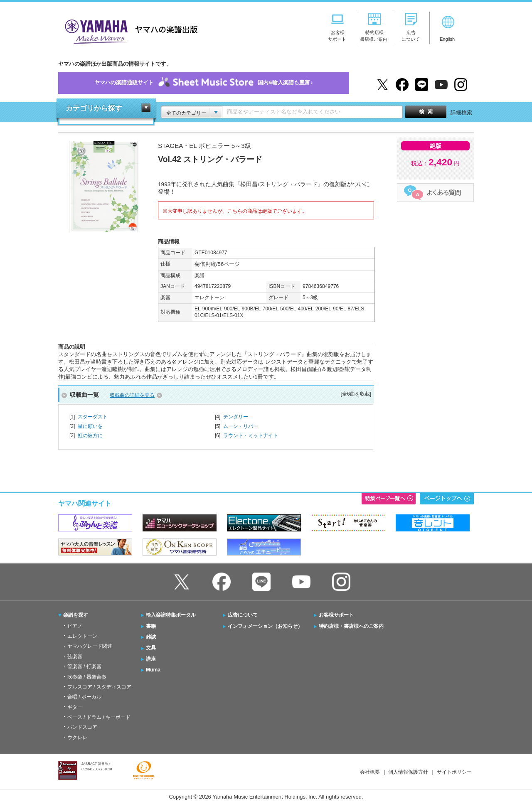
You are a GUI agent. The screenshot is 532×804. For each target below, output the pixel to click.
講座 (151, 659)
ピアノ (75, 626)
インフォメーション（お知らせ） (265, 626)
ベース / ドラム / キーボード (99, 717)
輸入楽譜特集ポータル (171, 615)
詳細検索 (461, 112)
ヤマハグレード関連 (90, 646)
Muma (153, 670)
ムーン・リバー (241, 426)
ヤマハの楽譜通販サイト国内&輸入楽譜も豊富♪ (204, 83)
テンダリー (236, 417)
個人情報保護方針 (408, 772)
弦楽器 (75, 656)
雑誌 (151, 637)
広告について (243, 615)
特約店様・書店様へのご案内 (351, 626)
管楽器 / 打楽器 (84, 666)
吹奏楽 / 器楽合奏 (87, 677)
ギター (75, 707)
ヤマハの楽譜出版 (129, 31)
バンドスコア (82, 727)
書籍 (151, 626)
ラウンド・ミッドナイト (251, 435)
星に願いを (90, 426)
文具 (151, 648)
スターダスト (93, 417)
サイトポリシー (454, 772)
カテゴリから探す (94, 108)
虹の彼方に (90, 435)
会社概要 (370, 772)
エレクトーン (82, 636)
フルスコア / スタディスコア (99, 687)
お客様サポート (336, 615)
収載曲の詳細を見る (132, 395)
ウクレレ (77, 738)
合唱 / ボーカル (84, 697)
